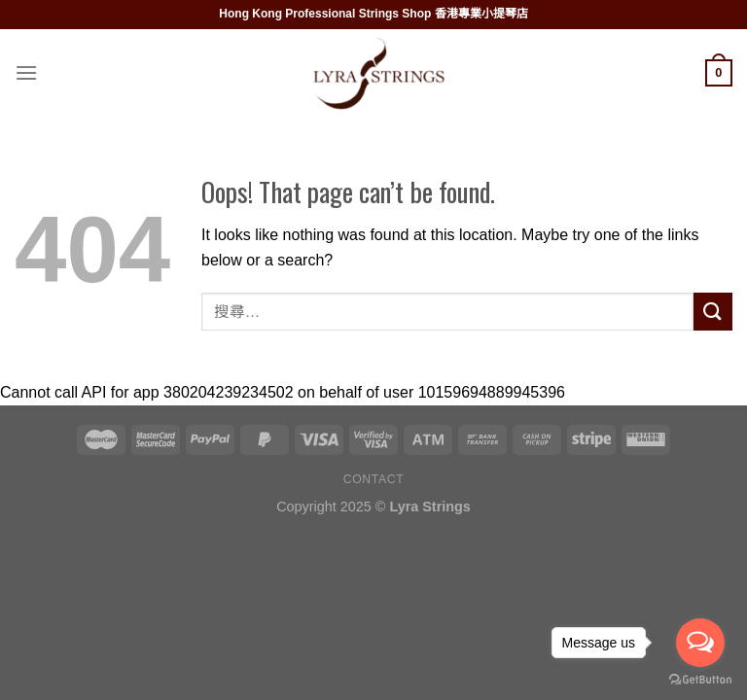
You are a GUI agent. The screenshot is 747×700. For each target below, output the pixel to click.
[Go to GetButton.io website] (700, 680)
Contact (374, 479)
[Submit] (713, 312)
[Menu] (26, 72)
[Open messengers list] (700, 643)
